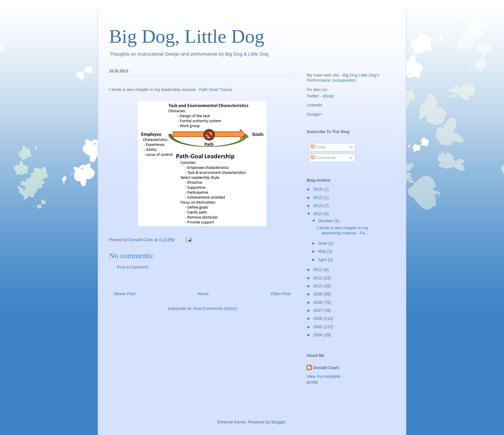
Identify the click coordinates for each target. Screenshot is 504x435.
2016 (318, 189)
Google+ (315, 114)
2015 (318, 198)
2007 (318, 310)
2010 (318, 286)
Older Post (281, 294)
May (323, 251)
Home (203, 294)
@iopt (328, 96)
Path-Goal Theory (215, 90)
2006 (318, 318)
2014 (318, 206)
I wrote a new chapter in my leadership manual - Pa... (343, 230)
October (326, 221)
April (323, 260)
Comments (323, 158)
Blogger (278, 422)
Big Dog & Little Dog (247, 54)
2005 (318, 327)
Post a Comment (133, 267)
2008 (318, 302)
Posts (318, 147)
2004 (318, 335)
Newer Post (125, 294)
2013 (318, 214)
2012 (318, 270)
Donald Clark (326, 368)
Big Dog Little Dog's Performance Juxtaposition (343, 78)
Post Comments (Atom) (215, 308)
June (323, 243)
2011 (318, 278)
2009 (318, 294)
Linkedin (314, 105)
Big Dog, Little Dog (187, 36)
